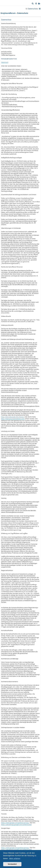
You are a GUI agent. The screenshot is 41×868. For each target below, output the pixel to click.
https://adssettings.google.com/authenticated (16, 824)
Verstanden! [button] (12, 864)
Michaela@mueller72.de (9, 59)
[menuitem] (33, 4)
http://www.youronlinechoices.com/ (13, 419)
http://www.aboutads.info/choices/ (13, 417)
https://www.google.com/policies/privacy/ (15, 823)
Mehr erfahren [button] (15, 859)
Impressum (5, 62)
